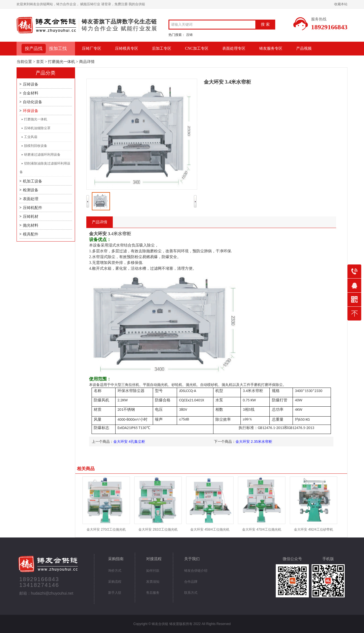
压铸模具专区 (127, 48)
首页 (40, 62)
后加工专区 (162, 48)
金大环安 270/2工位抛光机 (106, 529)
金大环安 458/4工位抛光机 (210, 529)
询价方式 (115, 571)
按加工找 (58, 48)
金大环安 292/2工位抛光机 (158, 529)
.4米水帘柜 (110, 234)
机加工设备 (33, 181)
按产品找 (34, 48)
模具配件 (31, 234)
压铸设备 (31, 84)
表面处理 (31, 199)
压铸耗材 (31, 217)
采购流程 (115, 582)
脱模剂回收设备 (36, 146)
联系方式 (191, 593)
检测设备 (31, 190)
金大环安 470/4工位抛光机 (262, 529)
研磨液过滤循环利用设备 (42, 155)
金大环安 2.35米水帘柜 (254, 442)
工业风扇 (31, 137)
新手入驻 (115, 593)
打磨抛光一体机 (61, 62)
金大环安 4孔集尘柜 (129, 442)
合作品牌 (191, 582)
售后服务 (153, 593)
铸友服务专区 (271, 48)
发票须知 (153, 582)
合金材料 (31, 93)
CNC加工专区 (197, 48)
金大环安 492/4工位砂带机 (313, 529)
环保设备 (31, 111)
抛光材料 (31, 225)
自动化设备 (33, 102)
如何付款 (153, 571)
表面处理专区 (234, 48)
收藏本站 (341, 4)
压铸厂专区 (92, 48)
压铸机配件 (33, 208)
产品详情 (100, 222)
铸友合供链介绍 (196, 571)
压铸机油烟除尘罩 (37, 128)
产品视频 (304, 48)
